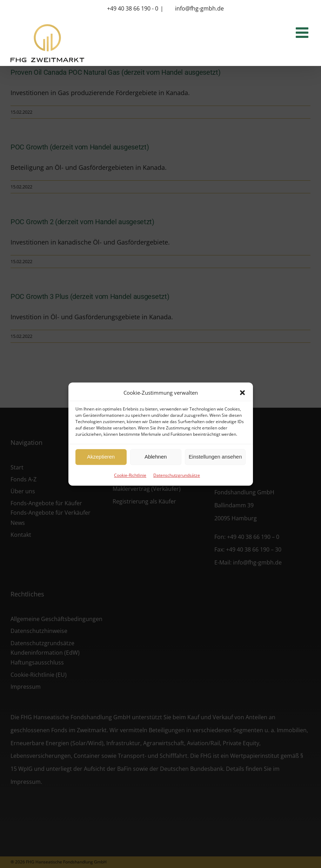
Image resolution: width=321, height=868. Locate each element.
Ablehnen (156, 457)
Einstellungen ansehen (215, 457)
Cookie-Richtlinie (130, 475)
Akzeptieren (101, 457)
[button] (242, 393)
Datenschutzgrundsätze (177, 475)
